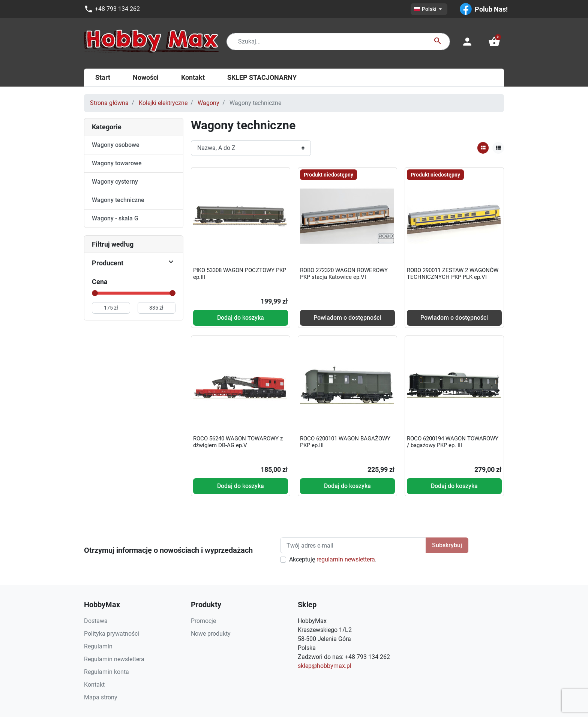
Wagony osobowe (116, 145)
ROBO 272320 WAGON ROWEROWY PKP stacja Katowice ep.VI (344, 274)
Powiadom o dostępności (347, 318)
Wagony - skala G (115, 218)
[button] (494, 42)
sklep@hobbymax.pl (325, 666)
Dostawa (96, 621)
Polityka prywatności (112, 634)
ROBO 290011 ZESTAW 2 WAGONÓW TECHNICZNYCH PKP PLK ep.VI (453, 274)
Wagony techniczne (118, 200)
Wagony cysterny (115, 182)
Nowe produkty (211, 634)
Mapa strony (101, 697)
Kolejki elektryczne (163, 103)
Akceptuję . (333, 559)
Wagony (208, 103)
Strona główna (109, 103)
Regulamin (98, 646)
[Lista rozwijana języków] (429, 9)
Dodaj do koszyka (241, 318)
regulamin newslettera (346, 559)
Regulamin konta (106, 672)
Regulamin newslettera (114, 659)
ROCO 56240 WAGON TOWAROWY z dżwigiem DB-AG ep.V (238, 442)
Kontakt (94, 685)
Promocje (203, 621)
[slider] (95, 293)
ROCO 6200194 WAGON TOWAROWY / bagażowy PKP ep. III (453, 442)
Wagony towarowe (117, 163)
